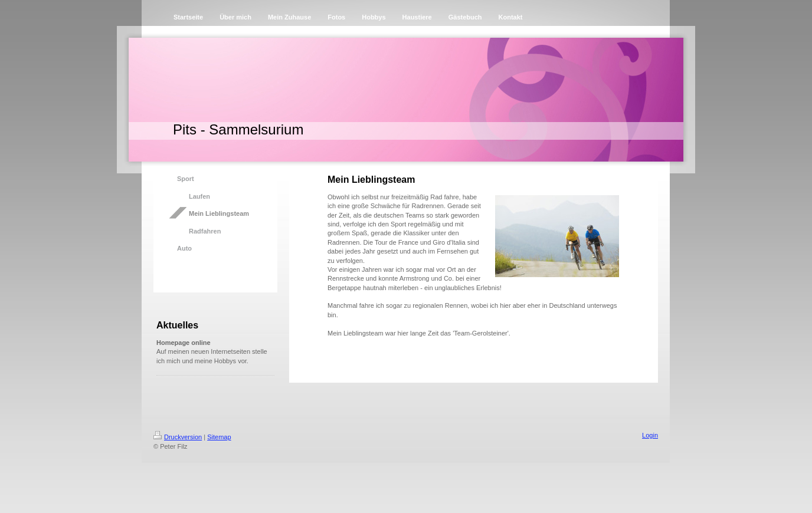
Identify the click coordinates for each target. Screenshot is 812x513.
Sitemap (219, 437)
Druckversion (178, 437)
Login (650, 435)
